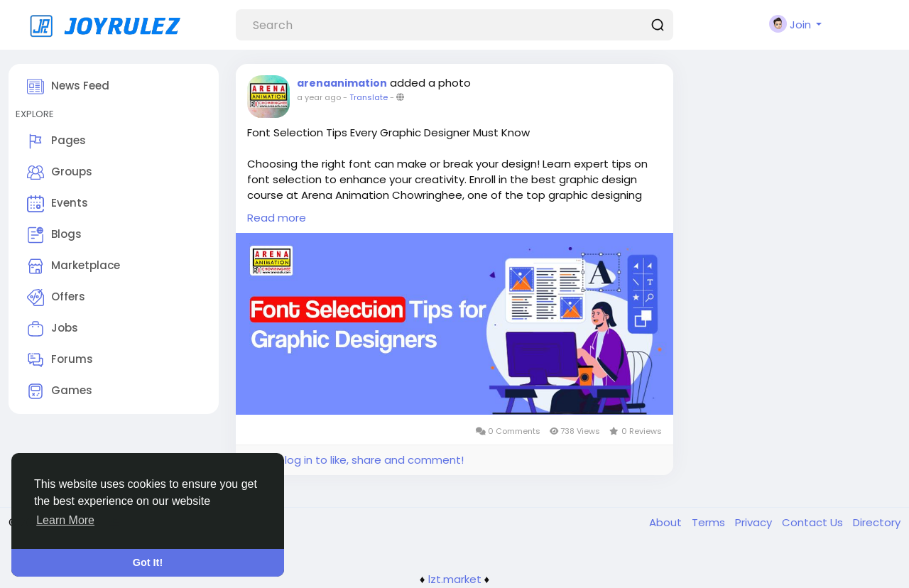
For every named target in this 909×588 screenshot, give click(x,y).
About (667, 522)
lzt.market (455, 579)
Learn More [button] (65, 520)
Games (60, 391)
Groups (60, 173)
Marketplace (74, 266)
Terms (710, 522)
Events (58, 204)
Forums (60, 360)
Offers (56, 298)
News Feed (68, 87)
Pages (56, 141)
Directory (877, 522)
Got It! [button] (148, 562)
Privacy (755, 522)
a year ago (319, 97)
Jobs (53, 329)
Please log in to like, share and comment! (355, 460)
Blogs (54, 235)
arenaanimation (342, 83)
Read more (277, 218)
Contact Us (814, 522)
